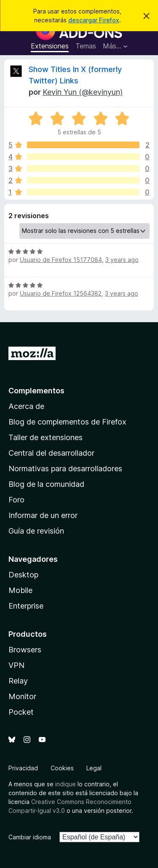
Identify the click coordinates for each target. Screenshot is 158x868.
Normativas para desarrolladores (65, 469)
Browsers (25, 650)
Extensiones (50, 46)
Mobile (20, 590)
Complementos (36, 391)
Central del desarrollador (51, 453)
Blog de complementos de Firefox (67, 422)
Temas (86, 46)
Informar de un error (43, 515)
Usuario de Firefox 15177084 (61, 260)
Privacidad (23, 768)
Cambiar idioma (30, 837)
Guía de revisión (36, 531)
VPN (16, 665)
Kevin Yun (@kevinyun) (83, 92)
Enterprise (26, 606)
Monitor (22, 696)
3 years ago (122, 260)
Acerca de (26, 406)
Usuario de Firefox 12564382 (61, 293)
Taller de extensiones (46, 437)
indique (66, 784)
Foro (16, 500)
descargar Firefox (94, 20)
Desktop (23, 575)
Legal (94, 768)
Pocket (21, 712)
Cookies (62, 768)
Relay (18, 681)
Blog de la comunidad (46, 484)
